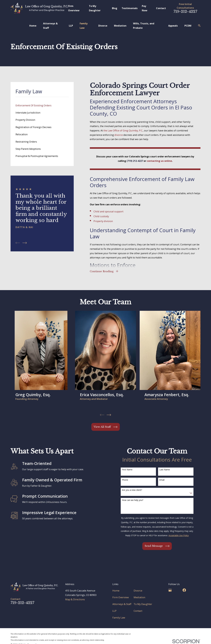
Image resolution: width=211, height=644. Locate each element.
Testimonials (130, 8)
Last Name (165, 470)
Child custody (101, 216)
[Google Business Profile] (170, 590)
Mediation (139, 597)
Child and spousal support (108, 211)
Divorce (138, 591)
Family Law (119, 618)
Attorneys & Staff (122, 604)
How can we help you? (133, 500)
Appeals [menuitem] (173, 26)
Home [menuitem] (33, 26)
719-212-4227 (185, 12)
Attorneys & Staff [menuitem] (50, 26)
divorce (119, 135)
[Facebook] (184, 590)
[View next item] (25, 243)
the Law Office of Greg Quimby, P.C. (123, 130)
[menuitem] (42, 105)
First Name (127, 470)
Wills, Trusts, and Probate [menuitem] (144, 26)
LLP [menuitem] (71, 26)
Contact (161, 8)
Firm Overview (121, 597)
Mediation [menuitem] (120, 26)
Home (116, 591)
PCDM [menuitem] (188, 26)
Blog (115, 8)
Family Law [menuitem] (84, 26)
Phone (125, 480)
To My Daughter (143, 604)
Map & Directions (75, 599)
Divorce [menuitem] (103, 26)
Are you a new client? (132, 490)
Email (162, 480)
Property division (103, 221)
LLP (114, 611)
